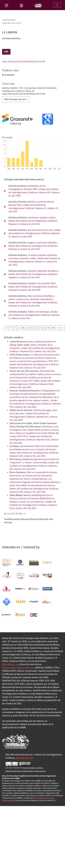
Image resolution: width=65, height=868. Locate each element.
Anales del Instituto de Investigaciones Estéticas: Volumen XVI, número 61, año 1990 (34, 192)
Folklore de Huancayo (39, 312)
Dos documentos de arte (40, 230)
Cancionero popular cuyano (42, 218)
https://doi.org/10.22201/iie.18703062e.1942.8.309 (24, 62)
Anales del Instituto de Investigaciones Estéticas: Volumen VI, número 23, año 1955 (35, 233)
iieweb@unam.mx (25, 758)
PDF (6, 52)
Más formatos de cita (15, 99)
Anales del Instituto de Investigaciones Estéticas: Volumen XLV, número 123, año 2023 (34, 466)
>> (62, 328)
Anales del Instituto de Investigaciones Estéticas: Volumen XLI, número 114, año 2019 (33, 417)
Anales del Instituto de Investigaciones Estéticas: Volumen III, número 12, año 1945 (33, 208)
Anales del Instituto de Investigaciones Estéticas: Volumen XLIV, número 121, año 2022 (34, 440)
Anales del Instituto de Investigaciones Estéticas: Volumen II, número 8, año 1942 (34, 262)
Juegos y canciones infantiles (43, 243)
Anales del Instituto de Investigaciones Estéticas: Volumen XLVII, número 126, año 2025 (35, 384)
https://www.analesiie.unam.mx (18, 668)
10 (53, 328)
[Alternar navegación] (57, 5)
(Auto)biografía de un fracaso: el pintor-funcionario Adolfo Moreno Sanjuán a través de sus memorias (32, 498)
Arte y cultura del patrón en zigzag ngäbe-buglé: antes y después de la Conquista (33, 345)
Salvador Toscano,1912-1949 (42, 283)
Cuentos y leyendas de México (43, 271)
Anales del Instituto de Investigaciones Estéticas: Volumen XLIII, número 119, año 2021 (33, 505)
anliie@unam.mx (10, 664)
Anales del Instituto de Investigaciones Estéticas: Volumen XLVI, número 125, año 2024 (35, 404)
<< (6, 328)
